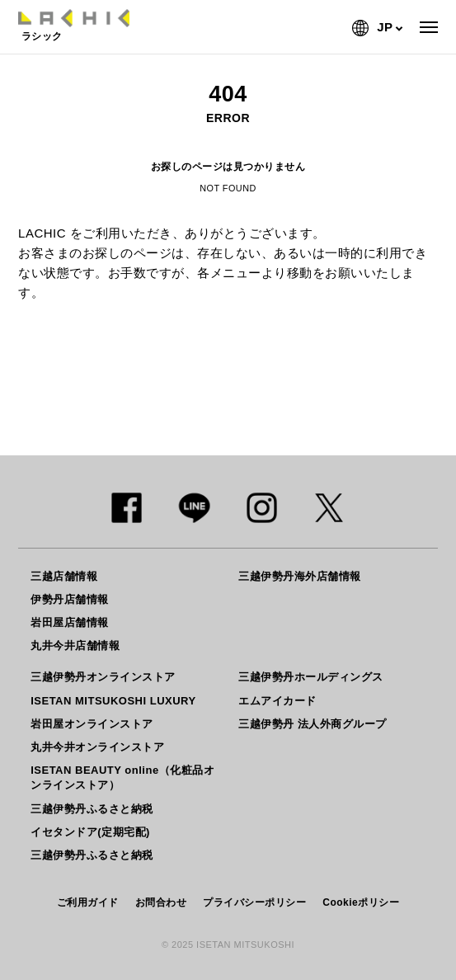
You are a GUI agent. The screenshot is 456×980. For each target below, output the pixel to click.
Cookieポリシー (361, 902)
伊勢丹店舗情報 (70, 599)
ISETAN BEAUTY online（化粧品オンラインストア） (122, 777)
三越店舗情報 (64, 576)
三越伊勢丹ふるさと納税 (92, 809)
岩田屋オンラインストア (92, 724)
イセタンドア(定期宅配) (90, 832)
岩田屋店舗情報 (70, 622)
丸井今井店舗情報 (75, 645)
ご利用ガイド (88, 902)
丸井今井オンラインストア (97, 747)
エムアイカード (277, 701)
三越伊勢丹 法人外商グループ (313, 724)
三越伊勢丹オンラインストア (103, 677)
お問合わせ (161, 902)
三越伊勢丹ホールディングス (311, 677)
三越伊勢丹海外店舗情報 (300, 576)
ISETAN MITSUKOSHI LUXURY (113, 701)
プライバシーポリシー (254, 902)
